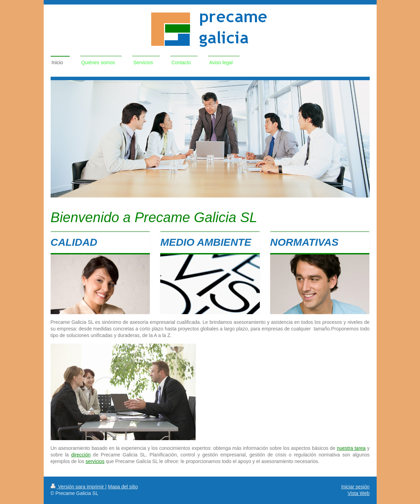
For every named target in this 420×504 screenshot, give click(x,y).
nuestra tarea (351, 448)
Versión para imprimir (78, 487)
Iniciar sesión (355, 487)
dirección (81, 455)
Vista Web (358, 493)
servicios (95, 461)
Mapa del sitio (123, 487)
